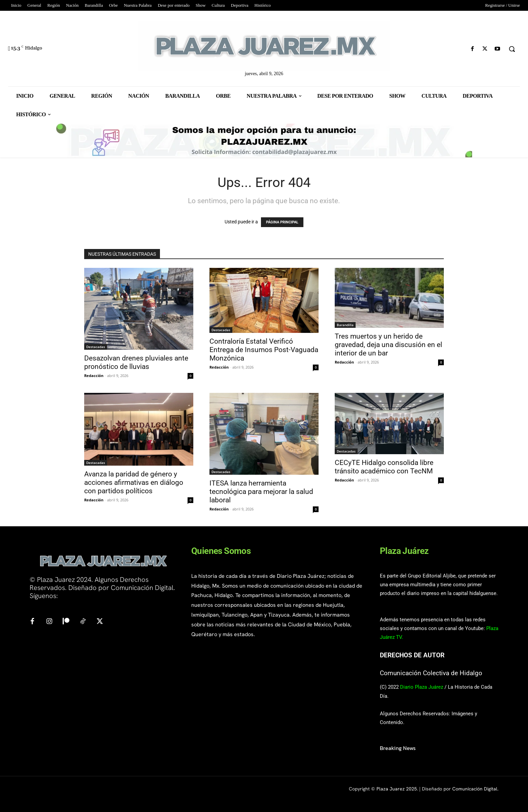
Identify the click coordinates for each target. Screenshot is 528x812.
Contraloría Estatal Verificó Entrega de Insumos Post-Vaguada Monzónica (264, 350)
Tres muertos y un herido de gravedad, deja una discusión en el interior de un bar (388, 345)
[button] (512, 49)
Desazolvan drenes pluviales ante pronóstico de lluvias (136, 362)
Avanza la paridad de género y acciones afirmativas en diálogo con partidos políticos (134, 482)
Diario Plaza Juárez (422, 687)
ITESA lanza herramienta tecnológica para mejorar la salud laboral (261, 492)
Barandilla (345, 325)
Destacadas (96, 347)
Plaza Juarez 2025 (397, 789)
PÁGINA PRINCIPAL (282, 222)
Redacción (94, 376)
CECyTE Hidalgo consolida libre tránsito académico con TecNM (384, 467)
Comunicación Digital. (475, 789)
